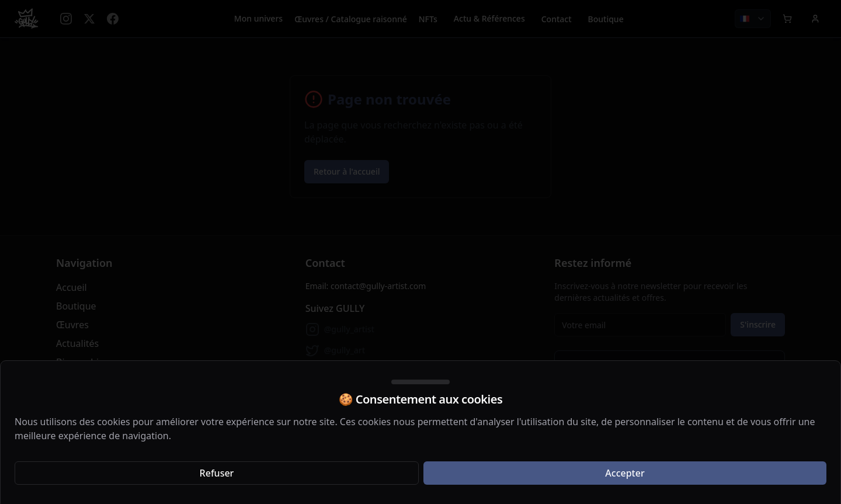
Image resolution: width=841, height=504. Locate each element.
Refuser (217, 473)
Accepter (625, 473)
